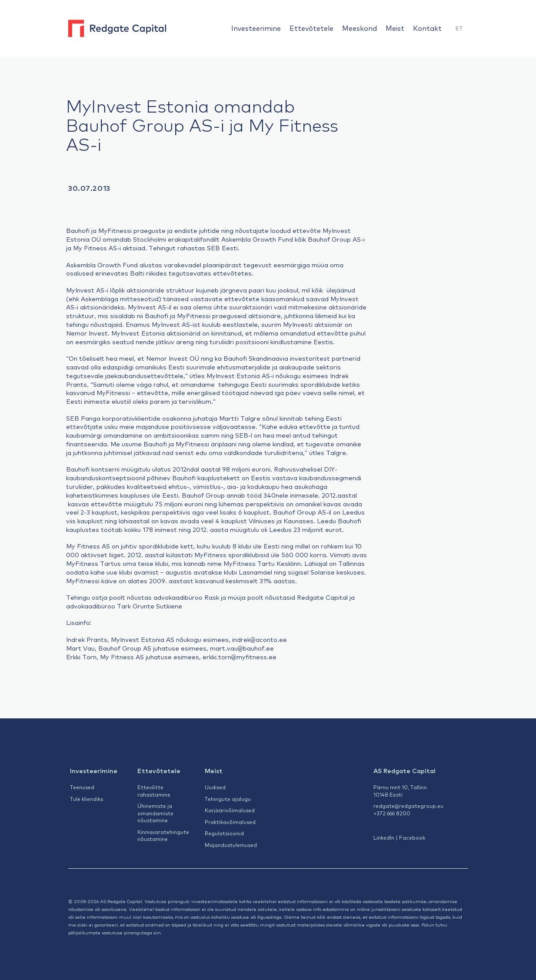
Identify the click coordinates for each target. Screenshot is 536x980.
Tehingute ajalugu (228, 799)
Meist (395, 28)
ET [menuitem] (459, 28)
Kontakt (427, 28)
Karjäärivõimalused (230, 810)
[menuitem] (459, 28)
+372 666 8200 (392, 813)
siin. (158, 932)
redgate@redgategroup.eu (408, 806)
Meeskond (360, 28)
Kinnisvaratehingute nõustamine (163, 835)
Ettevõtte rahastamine (154, 791)
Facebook (412, 837)
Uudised (215, 787)
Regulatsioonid (224, 833)
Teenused (82, 787)
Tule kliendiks (87, 799)
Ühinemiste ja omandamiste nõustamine (155, 813)
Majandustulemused (231, 845)
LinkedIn (384, 837)
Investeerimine (256, 28)
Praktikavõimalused (230, 822)
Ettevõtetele (311, 28)
